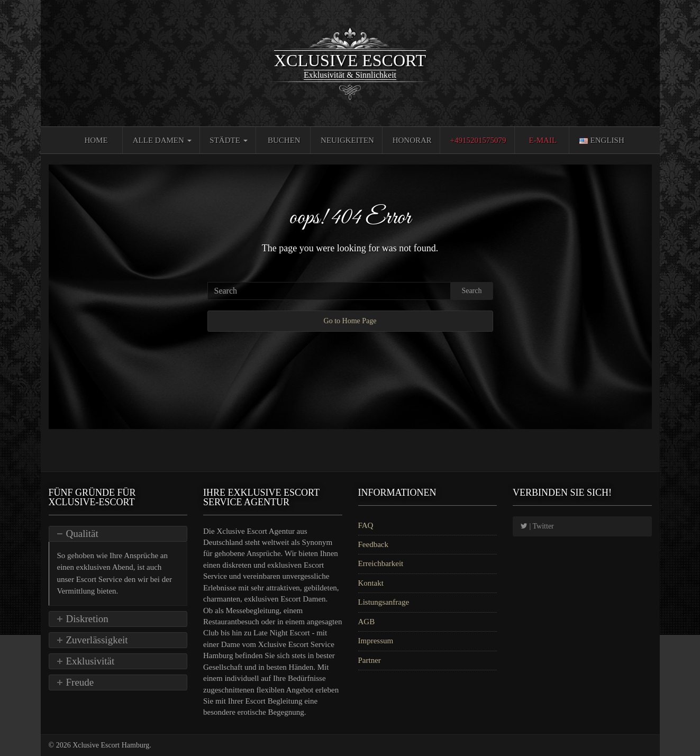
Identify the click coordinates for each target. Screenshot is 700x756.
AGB (367, 622)
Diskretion (87, 619)
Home (96, 140)
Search (471, 291)
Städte (228, 140)
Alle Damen (162, 140)
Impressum (376, 641)
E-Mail (543, 140)
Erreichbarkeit (381, 563)
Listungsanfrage (384, 602)
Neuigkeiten (347, 140)
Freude (80, 682)
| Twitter (537, 526)
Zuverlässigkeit (97, 640)
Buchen (284, 140)
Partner (370, 660)
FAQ (366, 525)
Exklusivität (90, 661)
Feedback (373, 544)
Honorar (412, 140)
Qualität (82, 534)
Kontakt (371, 583)
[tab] (118, 534)
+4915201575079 (478, 140)
